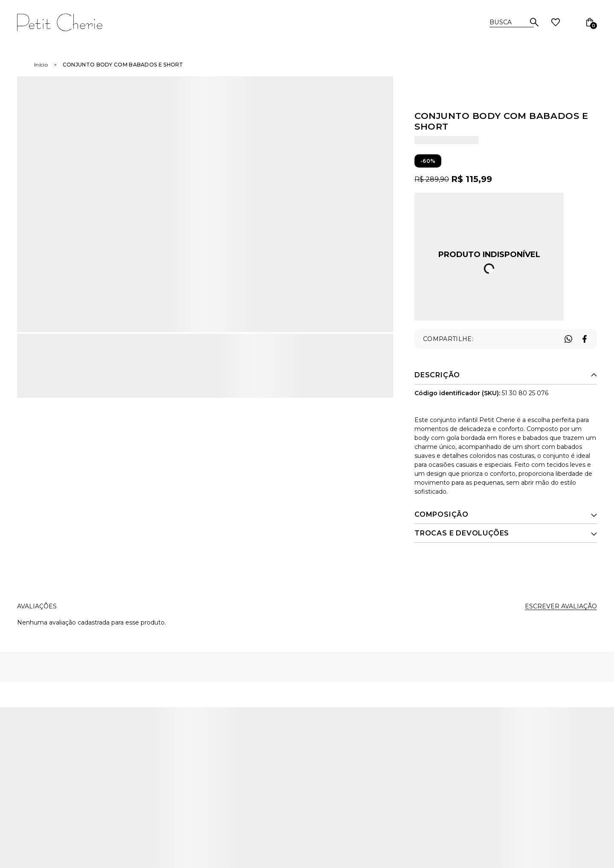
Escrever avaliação (561, 606)
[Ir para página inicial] (41, 65)
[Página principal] (78, 22)
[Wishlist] (556, 22)
